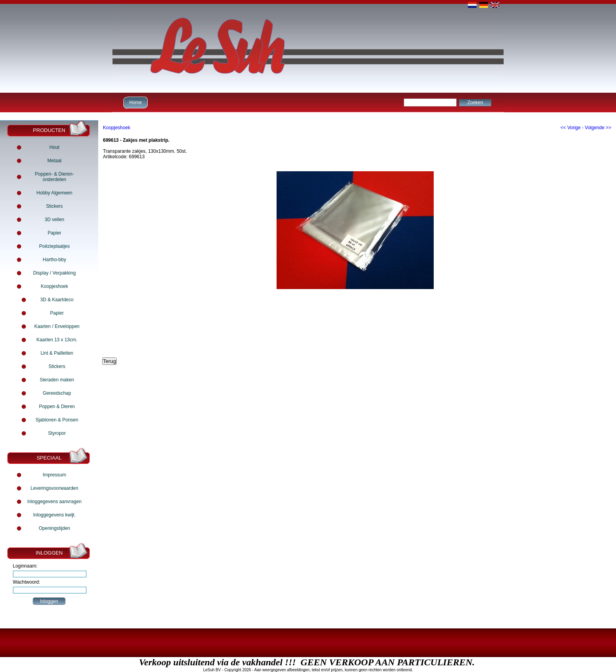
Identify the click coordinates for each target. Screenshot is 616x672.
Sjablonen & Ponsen (57, 420)
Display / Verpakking (54, 273)
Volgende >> (598, 128)
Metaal (54, 161)
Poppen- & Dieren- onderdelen (54, 177)
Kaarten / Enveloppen (57, 326)
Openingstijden (54, 528)
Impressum (54, 475)
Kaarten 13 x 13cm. (57, 340)
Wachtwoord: (27, 582)
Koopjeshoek (54, 286)
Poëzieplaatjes (54, 246)
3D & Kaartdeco (57, 300)
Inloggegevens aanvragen (54, 502)
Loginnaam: (25, 566)
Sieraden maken (57, 380)
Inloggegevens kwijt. (54, 515)
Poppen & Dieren (57, 406)
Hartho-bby (54, 260)
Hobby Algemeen (54, 193)
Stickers (54, 206)
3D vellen (54, 220)
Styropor (57, 433)
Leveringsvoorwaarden (54, 488)
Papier (54, 233)
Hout (54, 147)
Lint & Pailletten (57, 353)
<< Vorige (571, 128)
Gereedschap (57, 393)
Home (135, 102)
